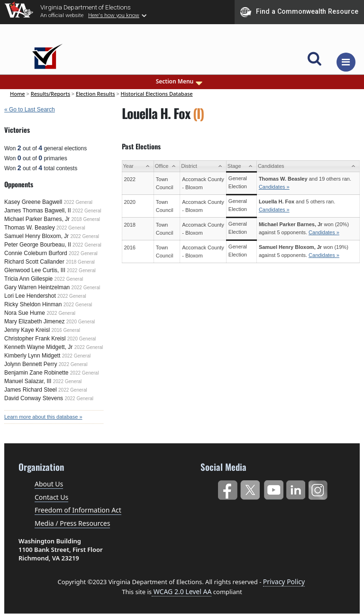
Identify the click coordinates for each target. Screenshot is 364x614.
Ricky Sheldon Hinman (33, 304)
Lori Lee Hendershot (30, 296)
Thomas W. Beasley (30, 228)
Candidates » (274, 187)
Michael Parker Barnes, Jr (37, 219)
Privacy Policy (284, 582)
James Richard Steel (31, 390)
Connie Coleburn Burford (36, 253)
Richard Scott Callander (34, 262)
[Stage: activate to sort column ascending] (241, 166)
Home (18, 94)
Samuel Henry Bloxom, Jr (36, 236)
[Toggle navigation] (346, 62)
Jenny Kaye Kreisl (27, 330)
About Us (49, 484)
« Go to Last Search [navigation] (30, 110)
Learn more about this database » (43, 417)
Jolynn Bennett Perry (31, 364)
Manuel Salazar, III (28, 381)
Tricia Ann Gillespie (28, 279)
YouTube (273, 488)
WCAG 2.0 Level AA (182, 591)
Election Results (96, 94)
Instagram (319, 488)
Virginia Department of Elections (86, 7)
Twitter (250, 488)
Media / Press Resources (72, 523)
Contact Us (51, 497)
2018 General (86, 219)
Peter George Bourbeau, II (38, 245)
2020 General (81, 322)
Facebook (227, 488)
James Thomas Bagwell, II (38, 211)
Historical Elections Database (157, 94)
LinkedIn (296, 488)
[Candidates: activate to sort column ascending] (308, 166)
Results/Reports (50, 94)
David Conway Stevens (34, 398)
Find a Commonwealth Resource (299, 12)
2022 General (78, 202)
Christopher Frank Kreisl (35, 339)
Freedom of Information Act (78, 510)
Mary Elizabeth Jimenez (34, 321)
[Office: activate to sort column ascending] (167, 166)
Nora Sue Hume (25, 313)
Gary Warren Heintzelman (37, 287)
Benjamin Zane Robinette (36, 373)
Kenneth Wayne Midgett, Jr (38, 347)
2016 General (66, 330)
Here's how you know (114, 15)
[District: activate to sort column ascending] (203, 166)
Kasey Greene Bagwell (33, 202)
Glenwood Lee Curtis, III (35, 270)
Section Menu (180, 82)
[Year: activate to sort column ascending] (138, 166)
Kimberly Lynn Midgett (32, 356)
